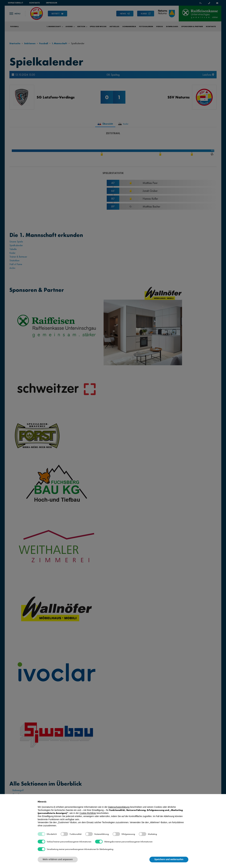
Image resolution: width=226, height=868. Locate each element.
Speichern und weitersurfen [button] (169, 859)
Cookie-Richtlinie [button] (88, 813)
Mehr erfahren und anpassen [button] (58, 859)
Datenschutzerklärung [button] (119, 807)
